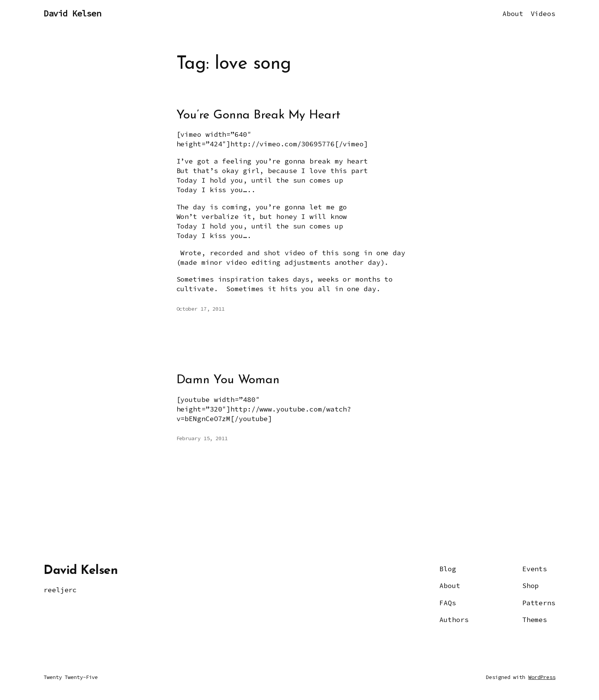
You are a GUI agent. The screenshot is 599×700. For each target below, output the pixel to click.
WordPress (542, 677)
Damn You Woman (228, 380)
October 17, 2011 (201, 309)
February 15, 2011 (202, 438)
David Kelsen (72, 13)
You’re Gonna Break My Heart (258, 115)
